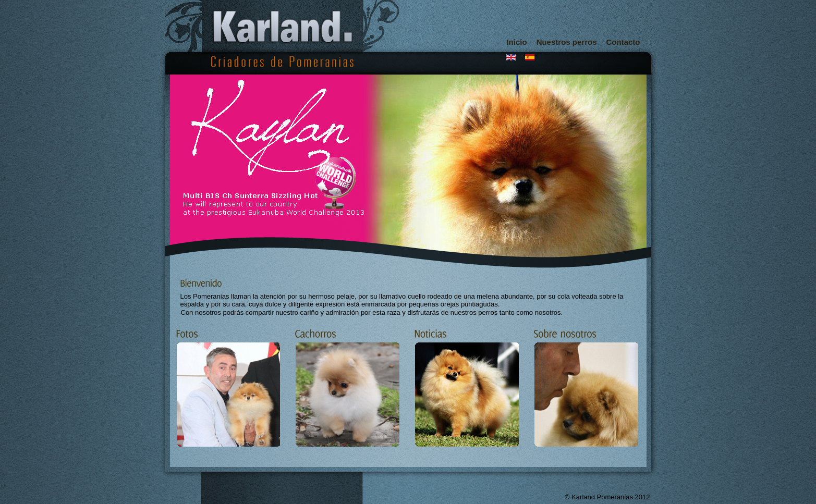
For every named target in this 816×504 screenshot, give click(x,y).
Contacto (623, 42)
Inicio (516, 42)
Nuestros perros (567, 42)
